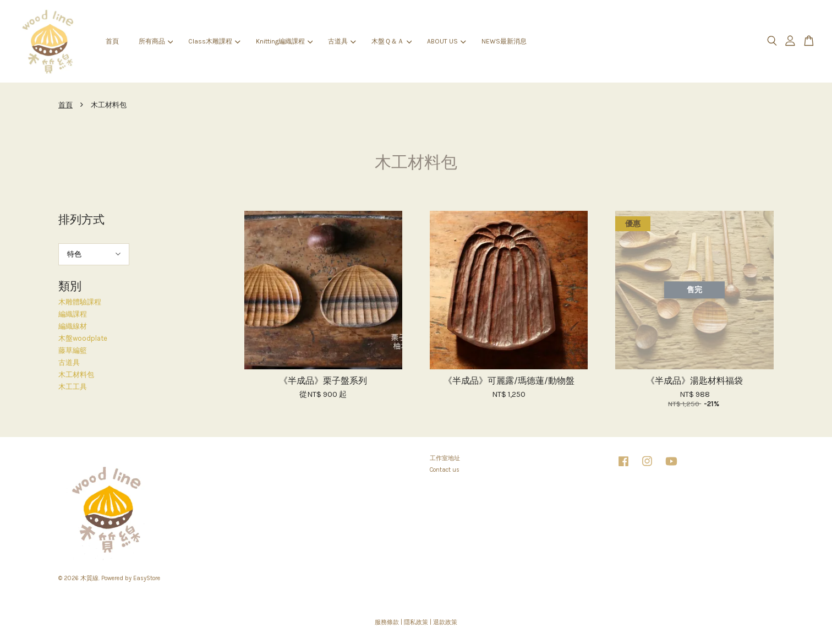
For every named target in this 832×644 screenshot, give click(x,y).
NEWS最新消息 (504, 41)
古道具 (342, 41)
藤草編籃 (73, 350)
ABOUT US (446, 41)
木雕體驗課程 (80, 302)
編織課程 (73, 314)
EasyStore (147, 578)
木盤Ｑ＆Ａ (392, 41)
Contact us (445, 470)
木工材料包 (76, 375)
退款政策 (445, 622)
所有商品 (156, 41)
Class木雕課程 (214, 41)
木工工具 (73, 387)
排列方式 (81, 220)
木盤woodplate (83, 338)
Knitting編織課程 (284, 41)
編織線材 (73, 326)
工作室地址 (445, 458)
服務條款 (387, 622)
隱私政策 (416, 622)
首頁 (112, 41)
